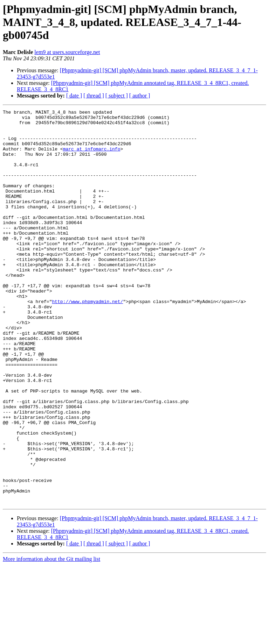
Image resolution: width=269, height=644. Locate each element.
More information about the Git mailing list (51, 638)
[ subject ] (117, 96)
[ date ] (74, 96)
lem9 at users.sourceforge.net (67, 52)
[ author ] (140, 96)
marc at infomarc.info (92, 157)
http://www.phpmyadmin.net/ (87, 340)
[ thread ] (94, 96)
